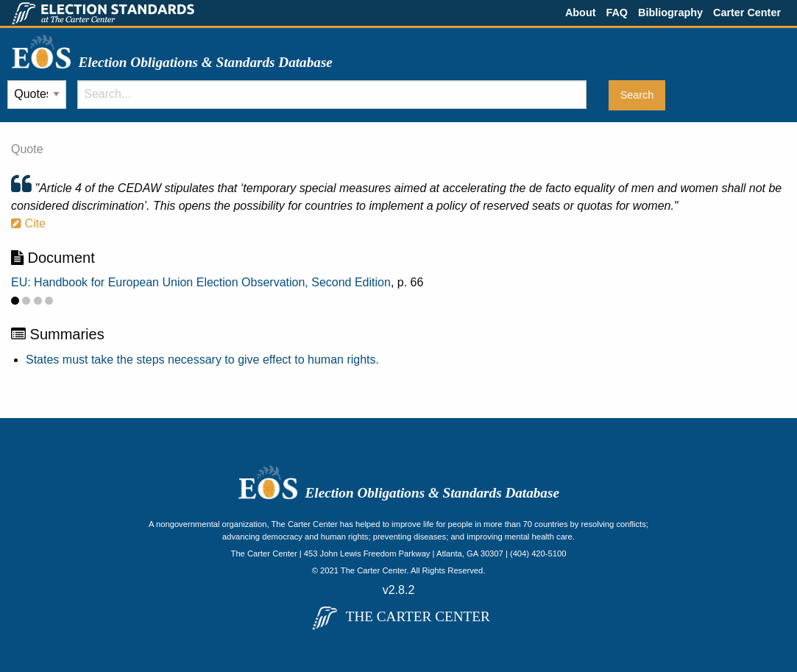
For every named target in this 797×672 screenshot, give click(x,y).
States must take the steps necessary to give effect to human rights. (202, 360)
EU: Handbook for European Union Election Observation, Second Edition (201, 282)
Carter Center (747, 13)
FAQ (617, 13)
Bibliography (670, 13)
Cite (28, 223)
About (581, 13)
